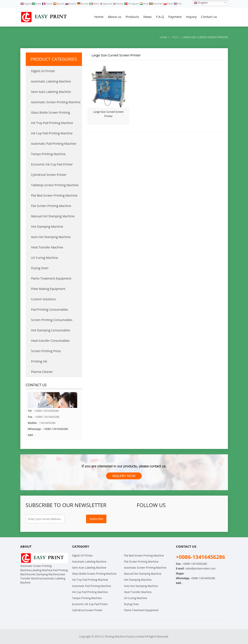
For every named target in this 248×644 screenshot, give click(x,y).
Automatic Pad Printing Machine (54, 144)
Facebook (141, 519)
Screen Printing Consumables (52, 320)
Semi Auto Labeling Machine (51, 92)
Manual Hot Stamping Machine (53, 216)
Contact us (209, 17)
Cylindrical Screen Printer (49, 175)
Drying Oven (40, 268)
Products (132, 17)
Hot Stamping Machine (47, 227)
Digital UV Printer (43, 71)
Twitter (151, 519)
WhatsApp (208, 519)
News (148, 17)
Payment (175, 17)
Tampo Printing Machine (48, 154)
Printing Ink (39, 361)
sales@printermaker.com (200, 568)
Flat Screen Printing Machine (51, 206)
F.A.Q (160, 17)
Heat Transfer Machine (47, 247)
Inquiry (191, 17)
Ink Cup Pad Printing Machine (52, 133)
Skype (217, 519)
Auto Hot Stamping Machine (51, 237)
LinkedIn (170, 519)
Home (99, 17)
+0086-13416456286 (56, 429)
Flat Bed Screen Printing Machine (54, 195)
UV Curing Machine (45, 258)
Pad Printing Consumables (50, 309)
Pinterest (179, 519)
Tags (175, 37)
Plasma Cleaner (42, 372)
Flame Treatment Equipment (51, 278)
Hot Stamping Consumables (51, 330)
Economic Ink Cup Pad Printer (52, 164)
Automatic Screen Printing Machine (56, 102)
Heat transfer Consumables (50, 341)
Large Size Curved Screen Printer (108, 114)
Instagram (198, 519)
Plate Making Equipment (48, 289)
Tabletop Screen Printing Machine (55, 185)
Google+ (160, 519)
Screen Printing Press (46, 351)
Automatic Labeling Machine (51, 81)
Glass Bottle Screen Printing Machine (48, 114)
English (201, 3)
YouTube (189, 519)
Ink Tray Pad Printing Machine (52, 123)
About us (114, 17)
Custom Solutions (44, 299)
